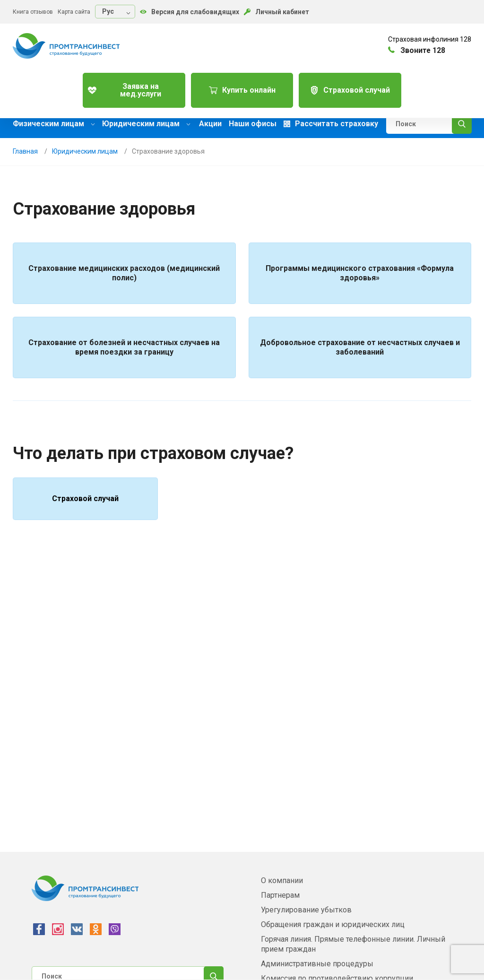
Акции (210, 124)
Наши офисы (253, 124)
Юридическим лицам (146, 124)
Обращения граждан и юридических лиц (333, 924)
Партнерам (280, 895)
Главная (25, 151)
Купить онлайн (242, 87)
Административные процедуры (317, 964)
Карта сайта (74, 12)
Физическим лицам (54, 124)
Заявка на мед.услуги (133, 87)
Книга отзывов (33, 12)
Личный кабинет (277, 12)
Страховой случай (352, 87)
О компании (282, 880)
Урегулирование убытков (306, 910)
